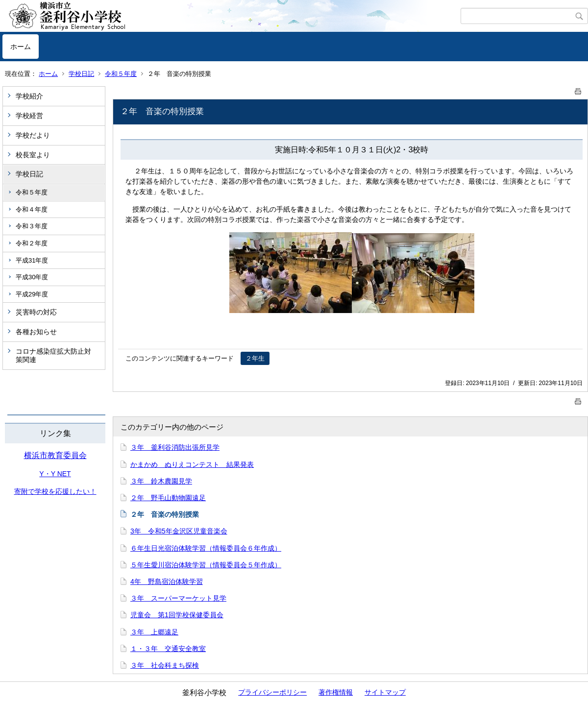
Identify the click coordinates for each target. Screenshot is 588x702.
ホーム (21, 47)
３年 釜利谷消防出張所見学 (175, 447)
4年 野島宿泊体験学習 (167, 581)
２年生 (255, 358)
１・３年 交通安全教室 (168, 649)
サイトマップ (385, 692)
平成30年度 (32, 277)
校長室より (33, 155)
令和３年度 (32, 226)
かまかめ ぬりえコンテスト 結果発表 (192, 464)
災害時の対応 (36, 312)
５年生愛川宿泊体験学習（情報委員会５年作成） (206, 565)
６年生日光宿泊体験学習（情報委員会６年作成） (206, 548)
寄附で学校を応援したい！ (55, 491)
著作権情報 (336, 692)
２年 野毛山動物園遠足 (168, 498)
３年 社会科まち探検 (165, 665)
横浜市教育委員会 (55, 455)
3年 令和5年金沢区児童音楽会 (179, 531)
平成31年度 (32, 260)
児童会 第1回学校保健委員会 (177, 615)
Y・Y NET (55, 474)
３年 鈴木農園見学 (161, 481)
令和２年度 (32, 243)
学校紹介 (29, 96)
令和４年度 (32, 209)
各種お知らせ (36, 332)
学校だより (33, 135)
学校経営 (29, 116)
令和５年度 (121, 74)
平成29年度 (32, 294)
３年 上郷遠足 (154, 632)
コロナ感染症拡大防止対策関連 (53, 355)
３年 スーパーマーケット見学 (178, 598)
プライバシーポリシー (272, 692)
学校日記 (81, 74)
